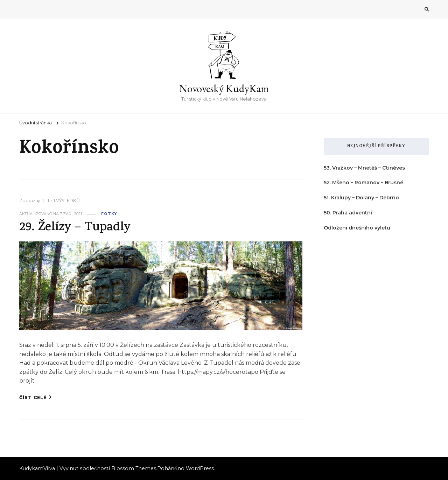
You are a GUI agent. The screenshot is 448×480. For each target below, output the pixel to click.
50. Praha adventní (348, 213)
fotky (109, 214)
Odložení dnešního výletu (357, 228)
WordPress (200, 468)
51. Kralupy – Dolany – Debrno (361, 198)
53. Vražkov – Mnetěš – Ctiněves (364, 168)
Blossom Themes (134, 468)
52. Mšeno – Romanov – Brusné (363, 183)
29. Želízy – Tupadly (75, 228)
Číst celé (36, 397)
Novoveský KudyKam (224, 88)
